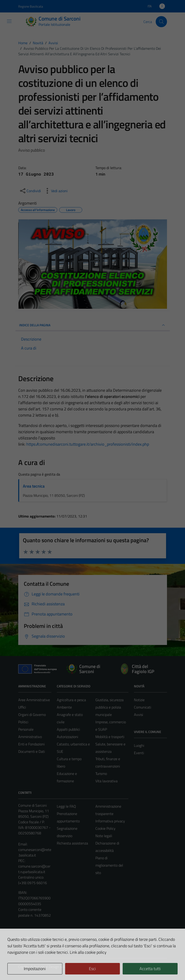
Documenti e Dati (32, 751)
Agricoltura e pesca (71, 700)
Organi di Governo (32, 715)
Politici (23, 722)
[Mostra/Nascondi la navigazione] (9, 21)
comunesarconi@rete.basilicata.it (35, 852)
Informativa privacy (110, 821)
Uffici (22, 707)
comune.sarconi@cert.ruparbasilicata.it (34, 869)
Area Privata (28, 938)
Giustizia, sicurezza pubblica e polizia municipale (109, 707)
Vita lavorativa (106, 781)
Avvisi (138, 715)
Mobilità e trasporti (110, 737)
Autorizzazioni (67, 737)
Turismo (101, 774)
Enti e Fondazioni (31, 744)
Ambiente (64, 707)
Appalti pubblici (68, 729)
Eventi (139, 753)
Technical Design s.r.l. (50, 967)
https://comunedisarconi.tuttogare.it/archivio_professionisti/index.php (88, 444)
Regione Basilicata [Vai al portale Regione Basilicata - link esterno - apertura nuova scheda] (31, 6)
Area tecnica (34, 486)
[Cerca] (161, 22)
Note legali (104, 836)
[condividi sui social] (30, 191)
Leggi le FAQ (66, 806)
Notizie (139, 700)
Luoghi (139, 745)
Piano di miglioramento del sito (109, 865)
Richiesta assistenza (72, 843)
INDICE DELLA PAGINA (93, 325)
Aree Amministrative (34, 700)
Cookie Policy (105, 828)
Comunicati (143, 707)
